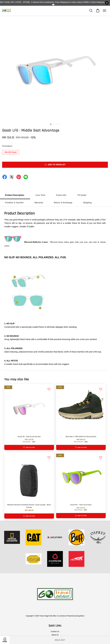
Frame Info (61, 195)
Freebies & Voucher (14, 203)
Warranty (39, 203)
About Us (55, 635)
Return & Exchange (63, 203)
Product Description (15, 195)
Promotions (7, 146)
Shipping (87, 203)
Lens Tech (40, 195)
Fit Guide (82, 195)
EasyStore (80, 616)
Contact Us (55, 632)
